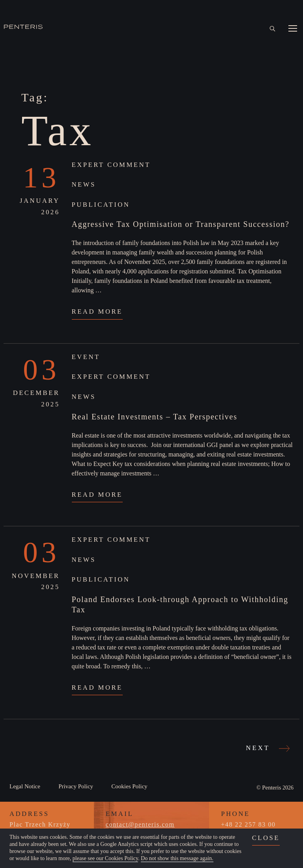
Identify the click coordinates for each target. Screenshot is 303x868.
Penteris (271, 788)
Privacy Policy (76, 786)
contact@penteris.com (140, 824)
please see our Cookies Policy (105, 858)
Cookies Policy (129, 786)
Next (267, 748)
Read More (97, 311)
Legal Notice (25, 786)
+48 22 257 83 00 (248, 824)
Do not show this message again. (177, 858)
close (266, 838)
